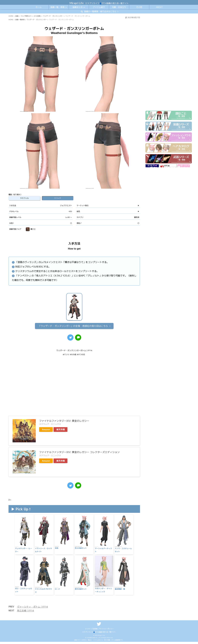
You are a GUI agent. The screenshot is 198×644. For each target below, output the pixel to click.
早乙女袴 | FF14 (26, 607)
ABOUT (159, 7)
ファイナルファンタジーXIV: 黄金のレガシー (64, 421)
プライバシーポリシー (106, 625)
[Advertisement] (74, 388)
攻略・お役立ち (119, 7)
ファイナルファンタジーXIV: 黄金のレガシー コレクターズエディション (79, 452)
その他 (139, 7)
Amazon (46, 429)
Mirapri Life (77, 3)
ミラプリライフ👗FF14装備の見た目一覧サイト (99, 628)
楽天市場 (60, 429)
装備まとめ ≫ (79, 7)
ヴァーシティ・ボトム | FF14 (32, 603)
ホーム (39, 7)
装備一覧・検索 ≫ (59, 7)
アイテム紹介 (99, 7)
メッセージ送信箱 (91, 625)
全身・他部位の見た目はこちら (73, 326)
